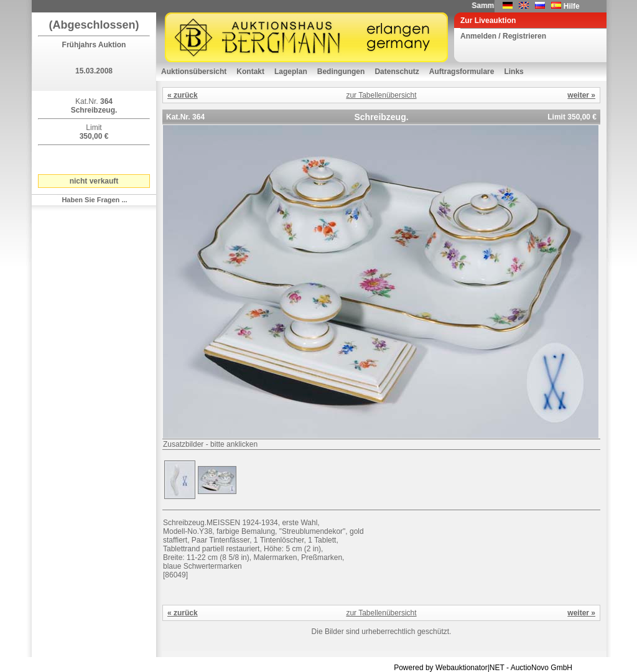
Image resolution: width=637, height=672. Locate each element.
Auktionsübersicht (194, 72)
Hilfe (572, 6)
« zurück (183, 95)
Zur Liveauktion (488, 21)
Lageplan (291, 72)
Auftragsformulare (462, 72)
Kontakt (250, 72)
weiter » (581, 95)
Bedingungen (341, 72)
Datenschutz (397, 72)
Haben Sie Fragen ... (94, 200)
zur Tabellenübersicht (381, 95)
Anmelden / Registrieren (503, 36)
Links (514, 72)
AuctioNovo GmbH (542, 668)
